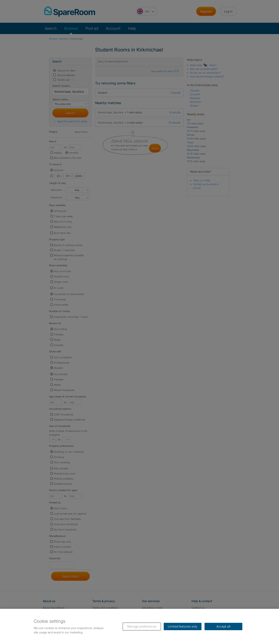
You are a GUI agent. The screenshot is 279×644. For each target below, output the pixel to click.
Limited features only (183, 626)
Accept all (224, 626)
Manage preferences (142, 626)
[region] (139, 626)
